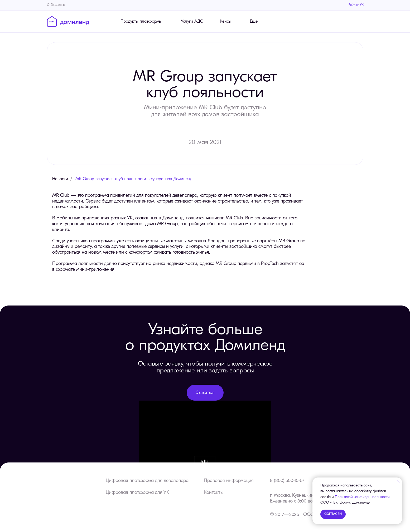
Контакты (214, 493)
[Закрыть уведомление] (398, 481)
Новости (60, 179)
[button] (205, 393)
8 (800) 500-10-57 (287, 481)
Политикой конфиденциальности (362, 497)
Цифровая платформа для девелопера (147, 481)
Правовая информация (229, 481)
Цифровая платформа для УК (138, 493)
